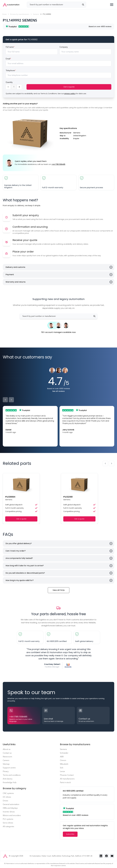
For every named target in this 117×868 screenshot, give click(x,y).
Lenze (62, 771)
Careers (6, 760)
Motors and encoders (12, 815)
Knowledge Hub (10, 782)
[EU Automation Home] (11, 5)
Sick (62, 768)
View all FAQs (59, 590)
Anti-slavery (8, 779)
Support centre (9, 768)
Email (8, 59)
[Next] (11, 400)
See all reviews (58, 391)
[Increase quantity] (19, 87)
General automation (11, 804)
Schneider (64, 753)
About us (7, 749)
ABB (62, 757)
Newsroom (7, 757)
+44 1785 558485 (58, 164)
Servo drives (8, 823)
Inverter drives (9, 812)
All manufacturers (67, 779)
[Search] (84, 5)
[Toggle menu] (112, 5)
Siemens (36, 14)
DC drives (7, 797)
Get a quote (69, 87)
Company (64, 47)
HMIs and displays (10, 808)
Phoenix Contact (67, 775)
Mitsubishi (64, 764)
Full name (10, 47)
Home (4, 14)
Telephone (11, 70)
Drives (5, 801)
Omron (63, 760)
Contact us (7, 753)
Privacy (6, 771)
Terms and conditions (12, 775)
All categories (8, 826)
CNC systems (8, 793)
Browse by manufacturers (20, 14)
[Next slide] (112, 463)
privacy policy (70, 94)
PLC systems (8, 819)
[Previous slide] (105, 463)
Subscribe (70, 834)
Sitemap (6, 764)
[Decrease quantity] (8, 87)
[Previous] (5, 400)
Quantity (9, 82)
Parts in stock (65, 782)
